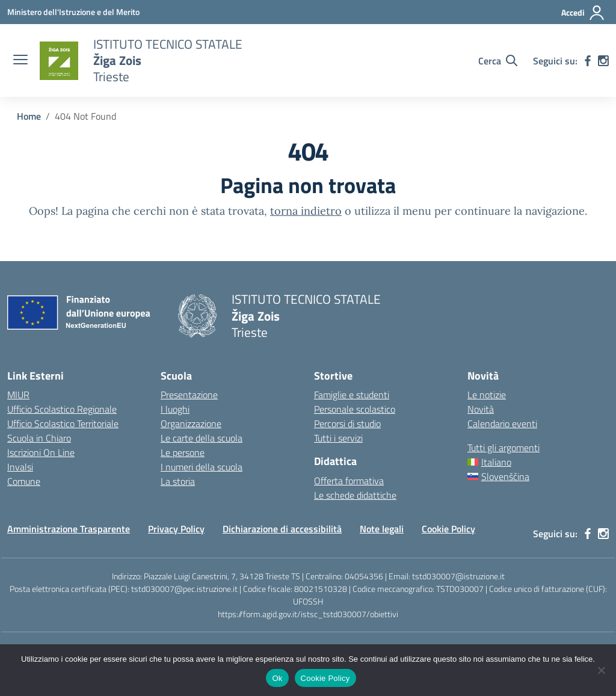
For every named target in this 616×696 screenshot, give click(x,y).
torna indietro (306, 211)
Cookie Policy (448, 529)
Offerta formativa (349, 481)
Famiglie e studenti (352, 395)
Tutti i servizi (338, 438)
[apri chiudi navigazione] (20, 61)
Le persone (183, 452)
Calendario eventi (502, 423)
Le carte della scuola (202, 438)
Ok (277, 678)
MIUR (18, 395)
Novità (481, 409)
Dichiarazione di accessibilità (282, 529)
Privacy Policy (176, 529)
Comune (24, 481)
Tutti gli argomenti (504, 448)
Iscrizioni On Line (41, 452)
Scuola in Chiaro (39, 438)
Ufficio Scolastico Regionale (62, 409)
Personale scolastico (355, 409)
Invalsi (20, 467)
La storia (178, 481)
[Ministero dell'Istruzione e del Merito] (73, 12)
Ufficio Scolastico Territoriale (63, 423)
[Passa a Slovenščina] (538, 476)
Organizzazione (191, 423)
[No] (601, 670)
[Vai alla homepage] (59, 61)
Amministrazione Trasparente (69, 529)
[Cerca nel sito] (498, 61)
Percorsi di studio (347, 423)
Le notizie (487, 395)
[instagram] (603, 61)
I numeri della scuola (202, 467)
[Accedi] (583, 13)
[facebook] (588, 61)
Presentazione (189, 395)
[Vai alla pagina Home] (29, 116)
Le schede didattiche (355, 495)
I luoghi (175, 409)
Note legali (382, 529)
